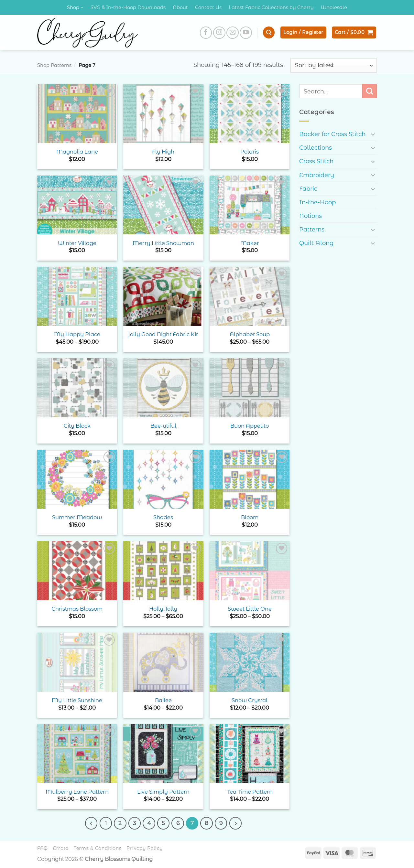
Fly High (163, 152)
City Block (77, 426)
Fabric (308, 189)
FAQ (43, 848)
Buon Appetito (250, 426)
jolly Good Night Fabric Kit (163, 334)
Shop (75, 8)
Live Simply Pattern (163, 792)
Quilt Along (316, 243)
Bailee (163, 700)
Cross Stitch (316, 161)
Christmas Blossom (77, 609)
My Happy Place (77, 334)
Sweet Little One (250, 609)
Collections (316, 148)
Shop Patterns (54, 65)
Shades (163, 517)
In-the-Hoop (317, 202)
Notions (310, 216)
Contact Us (208, 7)
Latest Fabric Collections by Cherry (271, 7)
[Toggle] (373, 134)
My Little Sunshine (77, 700)
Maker (250, 243)
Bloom (250, 517)
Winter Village (77, 243)
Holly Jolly (163, 609)
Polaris (250, 152)
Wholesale (334, 7)
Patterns (312, 229)
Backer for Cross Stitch (332, 134)
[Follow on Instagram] (219, 33)
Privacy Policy (145, 848)
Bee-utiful (163, 426)
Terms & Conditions (98, 848)
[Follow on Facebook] (206, 33)
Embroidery (317, 175)
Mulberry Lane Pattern (77, 792)
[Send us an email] (233, 33)
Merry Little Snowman (163, 243)
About (180, 7)
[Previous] (91, 823)
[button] (269, 32)
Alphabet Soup (250, 334)
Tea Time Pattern (250, 792)
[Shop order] (334, 65)
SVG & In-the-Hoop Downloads (128, 7)
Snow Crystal (250, 700)
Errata (61, 848)
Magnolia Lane (77, 152)
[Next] (235, 823)
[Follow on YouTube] (246, 33)
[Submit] (370, 91)
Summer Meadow (77, 517)
